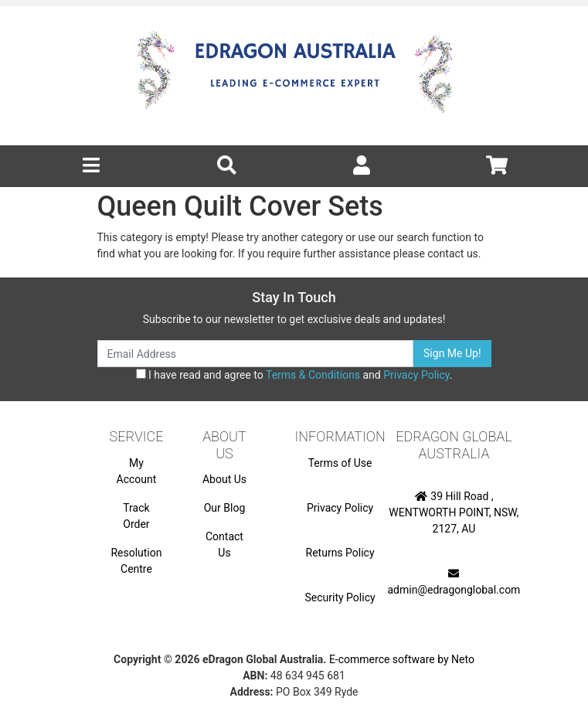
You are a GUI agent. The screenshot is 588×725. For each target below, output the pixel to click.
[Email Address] (256, 354)
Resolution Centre (136, 561)
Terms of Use (340, 463)
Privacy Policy (416, 375)
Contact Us (224, 545)
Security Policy (340, 597)
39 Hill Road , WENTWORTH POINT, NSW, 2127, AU (454, 512)
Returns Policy (340, 553)
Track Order (136, 516)
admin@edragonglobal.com (454, 582)
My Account (137, 471)
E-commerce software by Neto (402, 659)
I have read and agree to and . (294, 375)
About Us (224, 479)
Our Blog (225, 508)
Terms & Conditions (313, 375)
